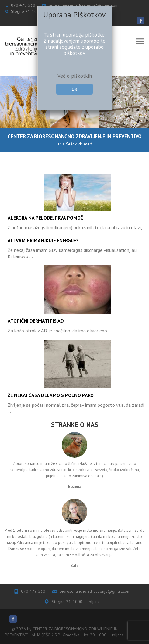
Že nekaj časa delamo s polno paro (51, 395)
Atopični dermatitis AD (36, 321)
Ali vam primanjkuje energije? (43, 240)
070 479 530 (33, 591)
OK (74, 89)
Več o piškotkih (75, 76)
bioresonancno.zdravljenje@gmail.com (95, 591)
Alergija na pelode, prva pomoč (45, 218)
